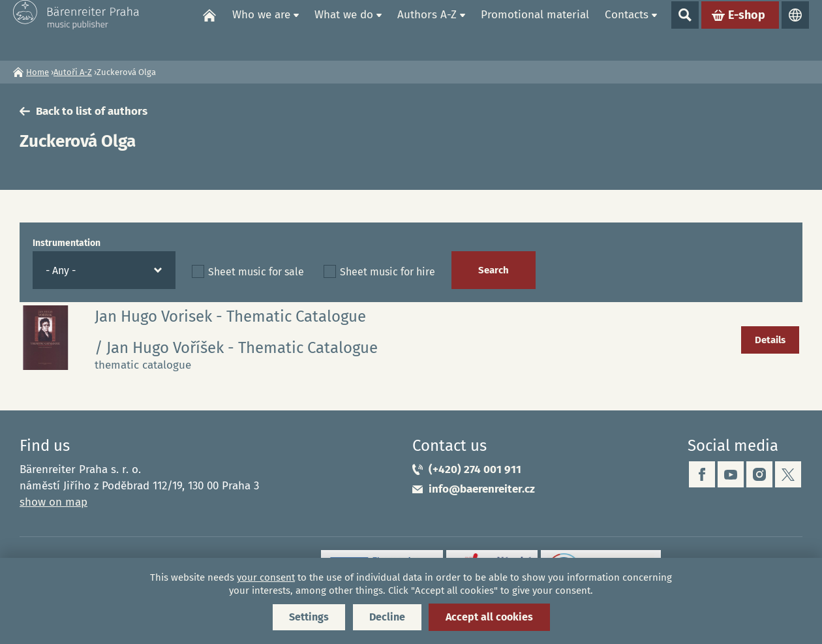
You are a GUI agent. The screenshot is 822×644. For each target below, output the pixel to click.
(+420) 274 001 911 (475, 469)
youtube (731, 474)
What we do (344, 30)
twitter (788, 474)
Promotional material (535, 30)
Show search (685, 30)
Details (770, 340)
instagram (759, 474)
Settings (309, 617)
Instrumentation (67, 243)
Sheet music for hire (388, 272)
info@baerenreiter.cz (482, 489)
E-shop (747, 30)
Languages (795, 30)
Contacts (627, 30)
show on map (53, 502)
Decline (387, 617)
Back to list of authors (92, 111)
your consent (266, 577)
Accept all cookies (489, 617)
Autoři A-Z (73, 72)
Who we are (261, 30)
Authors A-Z (427, 30)
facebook (702, 474)
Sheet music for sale (256, 272)
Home (209, 30)
